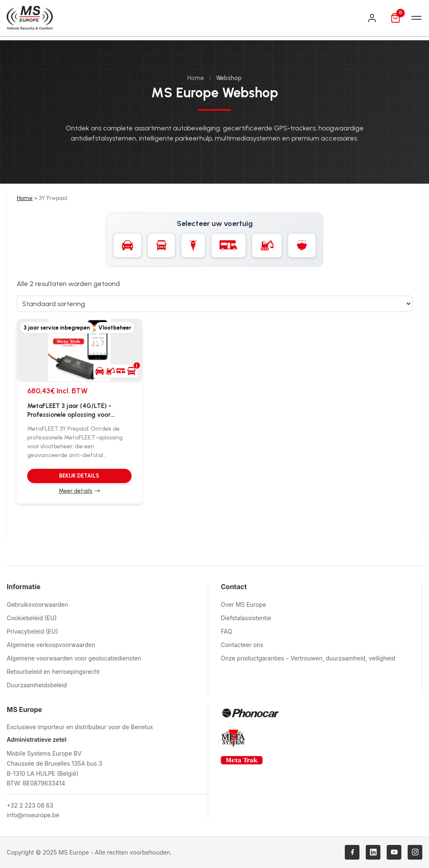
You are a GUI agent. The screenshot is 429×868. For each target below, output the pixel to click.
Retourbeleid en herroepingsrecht (53, 672)
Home (196, 78)
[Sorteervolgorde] (214, 304)
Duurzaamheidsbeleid (37, 685)
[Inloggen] (372, 18)
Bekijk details (79, 476)
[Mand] (395, 18)
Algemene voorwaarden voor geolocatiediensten (74, 658)
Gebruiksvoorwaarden (37, 604)
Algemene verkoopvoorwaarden (51, 645)
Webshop (229, 78)
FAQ (226, 631)
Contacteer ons (242, 645)
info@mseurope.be (33, 815)
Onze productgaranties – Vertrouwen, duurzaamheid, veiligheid (308, 658)
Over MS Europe (243, 604)
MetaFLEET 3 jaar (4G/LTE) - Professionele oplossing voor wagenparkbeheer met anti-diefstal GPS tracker (69, 411)
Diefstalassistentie (246, 618)
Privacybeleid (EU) (32, 631)
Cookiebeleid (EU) (32, 618)
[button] (116, 371)
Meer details (75, 491)
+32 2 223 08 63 (30, 805)
